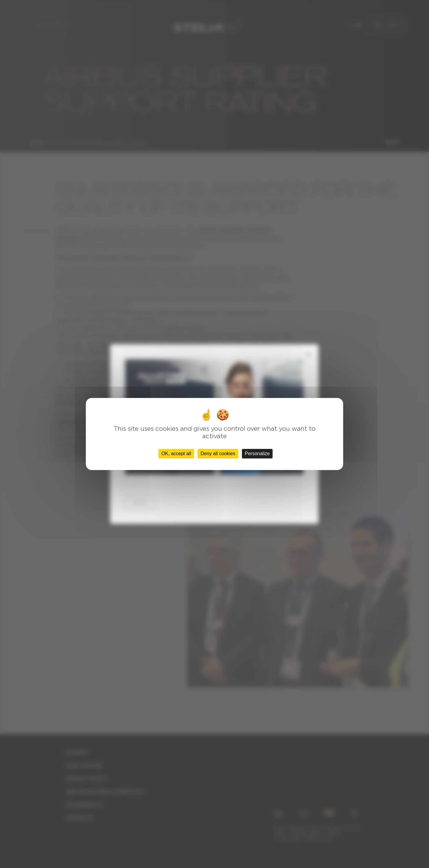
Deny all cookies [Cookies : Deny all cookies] (218, 454)
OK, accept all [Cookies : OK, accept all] (176, 454)
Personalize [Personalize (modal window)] (257, 454)
